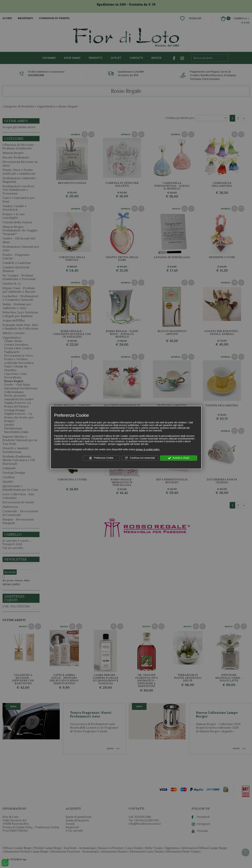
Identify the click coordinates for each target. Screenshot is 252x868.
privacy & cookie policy (148, 449)
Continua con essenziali (140, 458)
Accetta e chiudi (179, 458)
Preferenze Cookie (101, 458)
